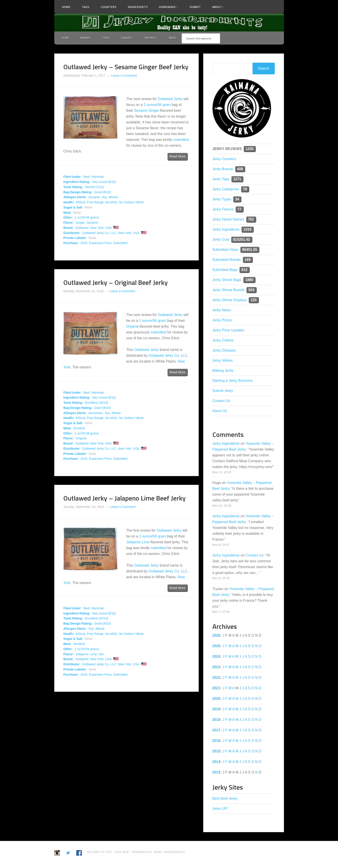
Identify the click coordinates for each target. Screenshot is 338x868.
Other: (68, 218)
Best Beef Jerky (225, 799)
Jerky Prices (222, 321)
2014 (216, 762)
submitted (181, 141)
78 (245, 190)
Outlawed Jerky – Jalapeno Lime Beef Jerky (125, 499)
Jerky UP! (220, 809)
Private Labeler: (75, 239)
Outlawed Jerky (170, 100)
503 (251, 291)
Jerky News (222, 311)
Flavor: (69, 223)
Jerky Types (222, 200)
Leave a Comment (124, 76)
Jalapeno (82, 655)
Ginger (80, 223)
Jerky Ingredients (169, 23)
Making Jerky (223, 371)
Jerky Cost (221, 240)
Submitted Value (225, 250)
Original (132, 327)
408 (240, 170)
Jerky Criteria (223, 341)
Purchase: (71, 244)
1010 (247, 230)
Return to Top (100, 853)
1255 (250, 149)
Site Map (122, 853)
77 (240, 210)
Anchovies (96, 414)
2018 (216, 720)
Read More (177, 157)
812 (244, 270)
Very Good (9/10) (104, 183)
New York (97, 228)
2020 (216, 699)
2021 (216, 689)
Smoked (79, 429)
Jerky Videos (223, 361)
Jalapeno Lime (138, 543)
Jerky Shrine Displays (230, 301)
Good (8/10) (102, 193)
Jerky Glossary (224, 351)
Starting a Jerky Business (233, 381)
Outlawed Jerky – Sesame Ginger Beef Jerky (126, 67)
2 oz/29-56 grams (87, 218)
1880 (249, 280)
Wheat (113, 198)
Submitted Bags (225, 270)
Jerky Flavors (223, 210)
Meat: (68, 213)
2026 (216, 636)
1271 (237, 180)
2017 (216, 731)
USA (108, 228)
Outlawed (82, 228)
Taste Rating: (73, 188)
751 (251, 220)
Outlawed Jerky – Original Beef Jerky (116, 283)
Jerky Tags (221, 180)
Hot (101, 655)
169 (248, 260)
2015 (216, 752)
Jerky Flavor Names (228, 220)
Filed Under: (73, 178)
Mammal (98, 178)
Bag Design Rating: (78, 193)
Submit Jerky (223, 391)
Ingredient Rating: (77, 183)
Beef (87, 178)
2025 (216, 647)
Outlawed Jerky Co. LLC (99, 234)
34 (237, 200)
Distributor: (72, 234)
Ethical (81, 203)
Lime (94, 655)
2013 (216, 773)
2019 (216, 710)
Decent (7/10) (94, 188)
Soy (104, 198)
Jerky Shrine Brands (229, 291)
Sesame (94, 198)
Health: (69, 203)
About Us (220, 411)
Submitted (120, 244)
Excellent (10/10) (97, 404)
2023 (216, 668)
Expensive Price (100, 244)
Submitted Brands (227, 260)
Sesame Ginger (147, 111)
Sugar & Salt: (73, 208)
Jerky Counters (225, 160)
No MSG (111, 203)
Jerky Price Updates (228, 331)
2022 (216, 678)
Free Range (95, 203)
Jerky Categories (226, 190)
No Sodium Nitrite (131, 203)
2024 (216, 657)
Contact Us (221, 401)
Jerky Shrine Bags (227, 280)
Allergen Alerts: (75, 198)
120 (254, 301)
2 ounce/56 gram (157, 106)
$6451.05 (250, 250)
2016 (84, 244)
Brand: (69, 228)
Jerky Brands (223, 170)
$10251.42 (242, 240)
